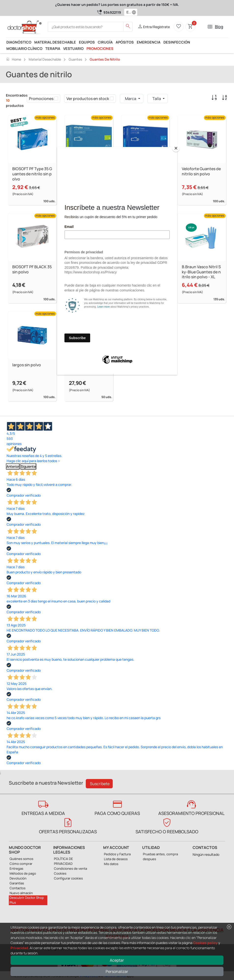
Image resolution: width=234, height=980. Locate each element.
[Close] (176, 148)
